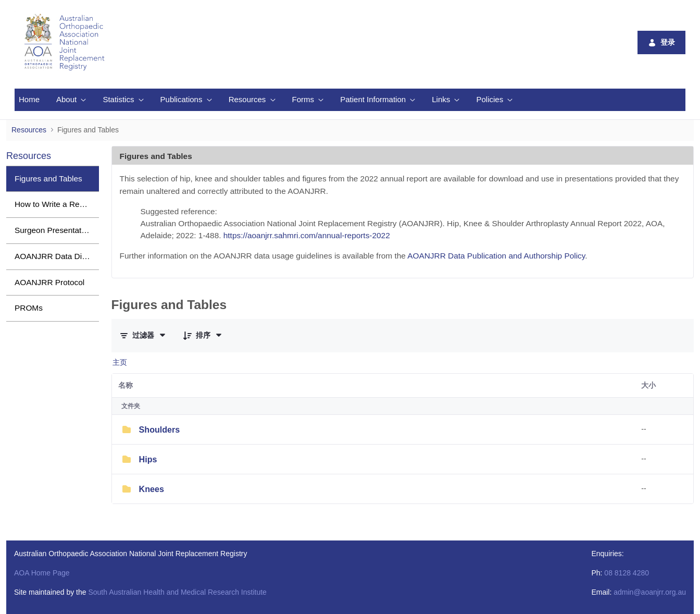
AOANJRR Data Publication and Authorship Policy (496, 256)
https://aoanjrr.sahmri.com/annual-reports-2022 (307, 235)
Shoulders (160, 429)
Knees (152, 489)
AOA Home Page (42, 573)
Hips (148, 459)
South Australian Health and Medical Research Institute (177, 592)
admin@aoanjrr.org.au (650, 592)
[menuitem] (29, 100)
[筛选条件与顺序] (143, 335)
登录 (661, 42)
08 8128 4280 (627, 573)
